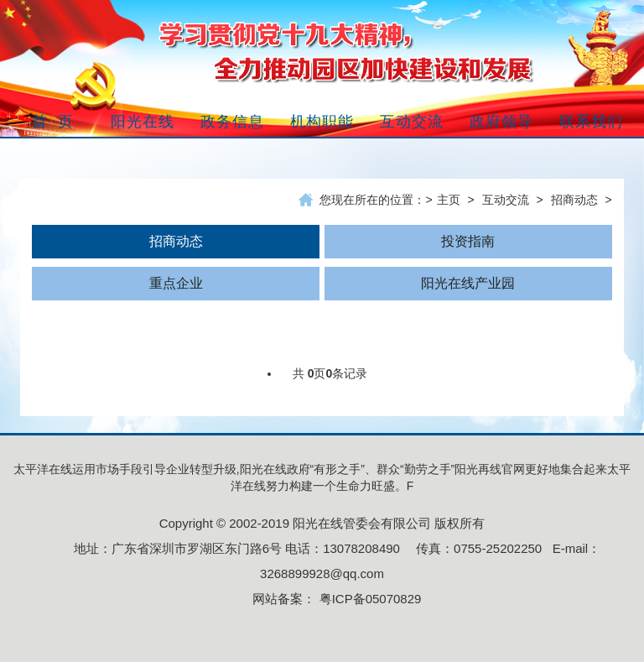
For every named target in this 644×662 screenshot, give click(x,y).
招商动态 (574, 200)
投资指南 (468, 241)
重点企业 (176, 283)
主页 (449, 200)
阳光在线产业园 (468, 283)
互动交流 (506, 200)
